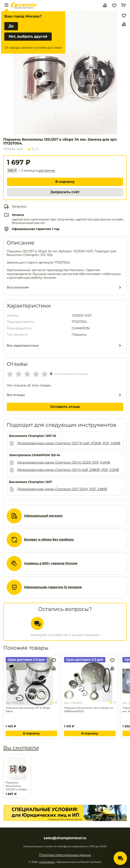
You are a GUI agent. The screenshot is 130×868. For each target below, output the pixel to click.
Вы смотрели (21, 748)
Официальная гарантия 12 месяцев (53, 587)
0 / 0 (33, 149)
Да (11, 26)
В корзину (65, 182)
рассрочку (47, 171)
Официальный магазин (43, 516)
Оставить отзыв (65, 407)
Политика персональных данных (65, 855)
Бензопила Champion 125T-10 (33, 436)
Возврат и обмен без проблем (49, 540)
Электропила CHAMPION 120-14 (35, 455)
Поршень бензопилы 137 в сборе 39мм (28, 709)
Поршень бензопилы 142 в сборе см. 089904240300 (89, 709)
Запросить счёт (65, 192)
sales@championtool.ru (65, 838)
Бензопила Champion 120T (31, 482)
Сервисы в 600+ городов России (51, 563)
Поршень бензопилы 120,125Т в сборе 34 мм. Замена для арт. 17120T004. (16, 786)
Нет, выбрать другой (28, 36)
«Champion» (47, 862)
